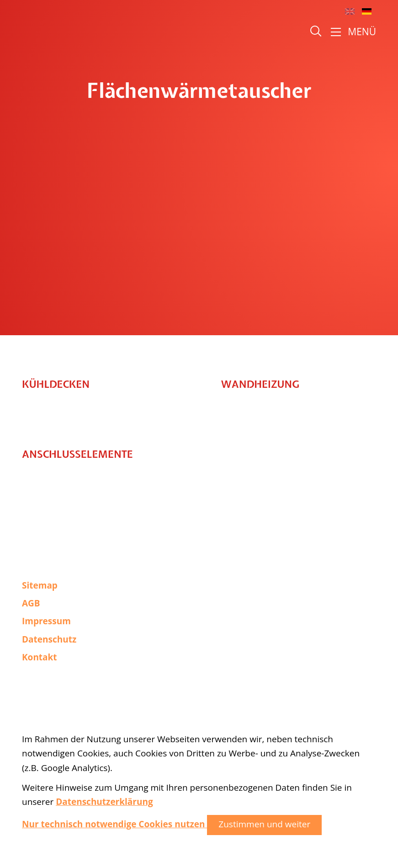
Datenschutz (49, 639)
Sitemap (40, 585)
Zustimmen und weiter (264, 824)
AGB (31, 603)
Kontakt (40, 657)
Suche (317, 32)
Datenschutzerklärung (104, 802)
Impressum (46, 621)
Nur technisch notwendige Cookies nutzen (114, 824)
